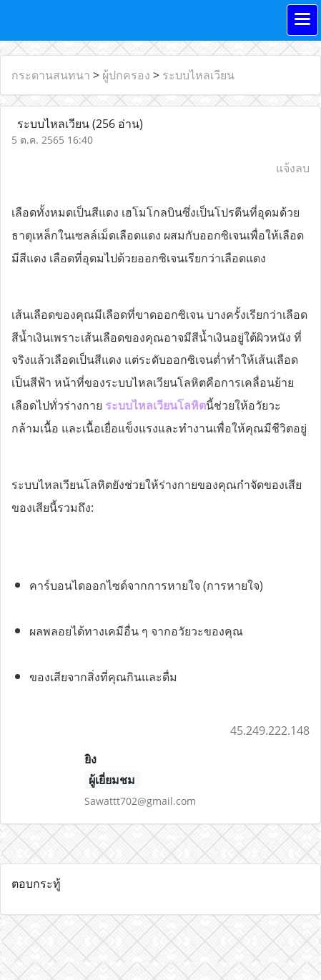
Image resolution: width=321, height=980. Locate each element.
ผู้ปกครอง (126, 75)
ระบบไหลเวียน (198, 75)
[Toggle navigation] (302, 20)
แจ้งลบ (293, 168)
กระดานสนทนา (51, 75)
